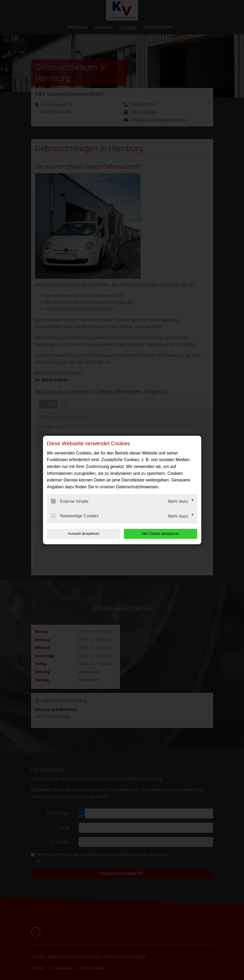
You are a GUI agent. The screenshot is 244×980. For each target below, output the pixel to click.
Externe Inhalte (70, 501)
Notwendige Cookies (75, 516)
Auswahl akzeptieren (81, 534)
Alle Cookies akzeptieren (163, 534)
